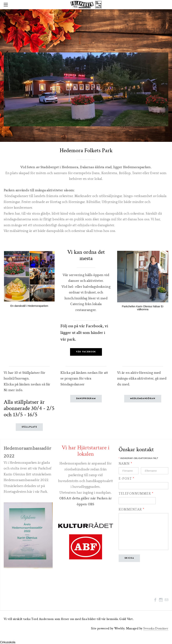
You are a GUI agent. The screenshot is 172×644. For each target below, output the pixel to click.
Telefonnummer (136, 494)
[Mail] (166, 600)
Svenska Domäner (156, 628)
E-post (127, 479)
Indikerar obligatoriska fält (138, 458)
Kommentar (132, 510)
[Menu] (6, 5)
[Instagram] (161, 600)
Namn (126, 464)
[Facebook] (155, 600)
